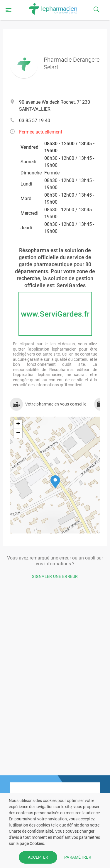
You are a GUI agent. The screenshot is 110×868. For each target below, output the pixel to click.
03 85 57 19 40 (35, 121)
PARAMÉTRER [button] (78, 857)
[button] (55, 482)
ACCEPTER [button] (38, 857)
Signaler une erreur (55, 576)
